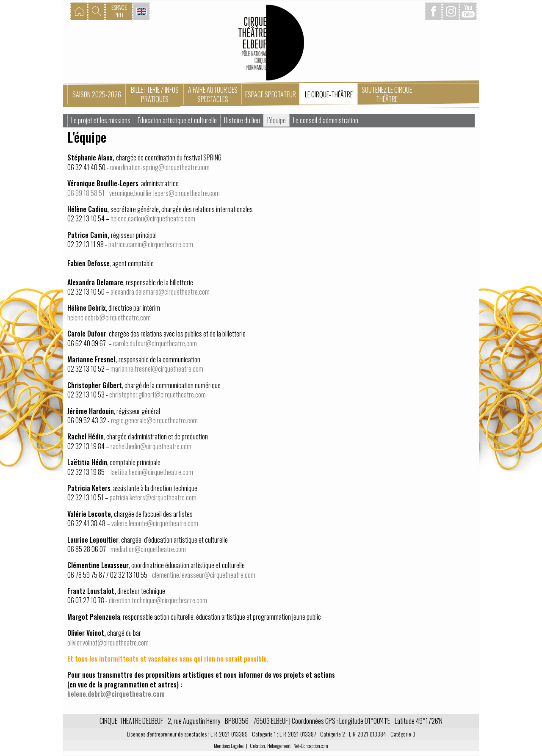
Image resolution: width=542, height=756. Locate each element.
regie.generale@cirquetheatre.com (154, 420)
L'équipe (277, 120)
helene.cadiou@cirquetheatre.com (153, 218)
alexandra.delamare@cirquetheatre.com (160, 292)
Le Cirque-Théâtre (329, 94)
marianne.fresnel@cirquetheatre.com (157, 369)
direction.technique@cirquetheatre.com (158, 600)
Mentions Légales (229, 746)
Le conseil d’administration (326, 120)
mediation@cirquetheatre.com (148, 549)
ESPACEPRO (119, 11)
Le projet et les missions (101, 120)
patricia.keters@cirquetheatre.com (153, 497)
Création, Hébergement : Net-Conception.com (289, 746)
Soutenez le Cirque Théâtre (387, 94)
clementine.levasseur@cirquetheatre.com (204, 575)
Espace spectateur (271, 94)
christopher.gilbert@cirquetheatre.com (158, 395)
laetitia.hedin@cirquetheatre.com (152, 472)
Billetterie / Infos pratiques (155, 94)
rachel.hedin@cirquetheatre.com (151, 446)
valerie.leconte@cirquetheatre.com (155, 523)
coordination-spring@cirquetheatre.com (160, 167)
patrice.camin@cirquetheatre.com (151, 244)
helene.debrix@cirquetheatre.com (109, 317)
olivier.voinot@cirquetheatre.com (108, 643)
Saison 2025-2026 (97, 94)
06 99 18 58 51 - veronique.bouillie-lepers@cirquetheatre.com (144, 193)
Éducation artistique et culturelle (177, 120)
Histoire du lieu (242, 120)
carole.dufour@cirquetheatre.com (156, 343)
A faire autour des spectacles (213, 94)
